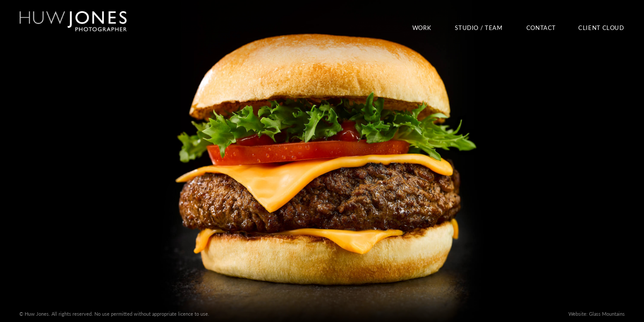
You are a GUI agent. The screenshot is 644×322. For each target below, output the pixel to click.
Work (422, 28)
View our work (322, 161)
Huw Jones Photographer (73, 21)
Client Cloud (601, 28)
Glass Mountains (607, 314)
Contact (541, 28)
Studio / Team (479, 28)
